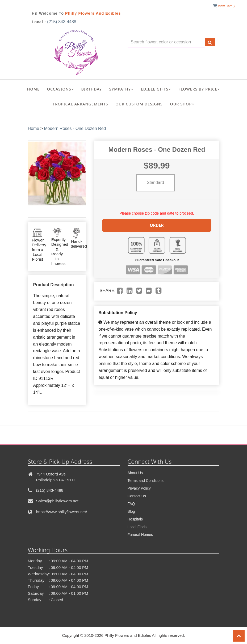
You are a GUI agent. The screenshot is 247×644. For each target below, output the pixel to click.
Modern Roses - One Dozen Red (75, 128)
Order (157, 225)
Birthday (91, 89)
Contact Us (137, 496)
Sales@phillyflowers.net (57, 501)
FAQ (131, 504)
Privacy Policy (139, 488)
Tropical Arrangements (80, 104)
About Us (135, 473)
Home (33, 89)
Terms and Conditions (146, 481)
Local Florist (138, 527)
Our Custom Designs (139, 104)
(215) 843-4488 (62, 22)
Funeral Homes (140, 535)
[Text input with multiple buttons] (166, 42)
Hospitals (135, 519)
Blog (131, 511)
